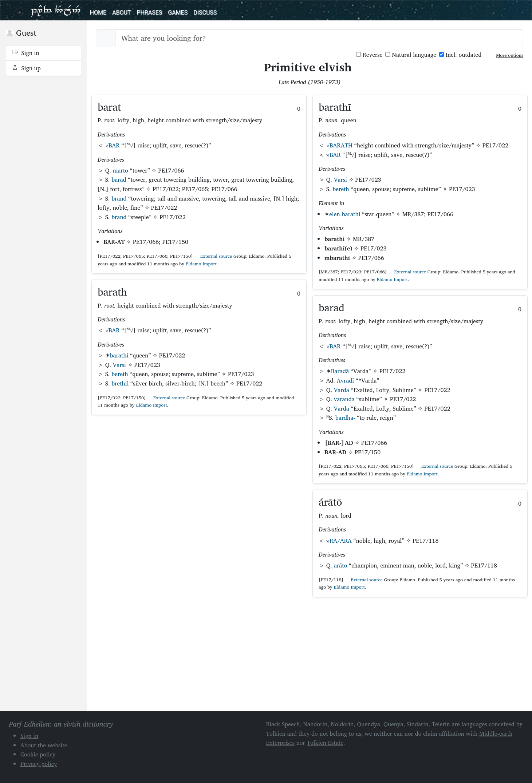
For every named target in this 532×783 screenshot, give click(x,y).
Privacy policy (39, 764)
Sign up (26, 68)
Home (98, 13)
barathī (119, 355)
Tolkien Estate (325, 743)
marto (121, 170)
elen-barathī (345, 214)
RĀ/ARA (341, 541)
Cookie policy (38, 754)
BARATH (341, 145)
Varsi (119, 365)
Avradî (346, 380)
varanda (344, 399)
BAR (114, 145)
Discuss (205, 13)
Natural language (411, 55)
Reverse (369, 55)
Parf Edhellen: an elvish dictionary (56, 10)
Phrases (149, 13)
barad (119, 179)
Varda (342, 390)
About (121, 13)
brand (119, 198)
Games (178, 13)
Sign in (26, 53)
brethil (120, 383)
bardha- (345, 418)
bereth (120, 374)
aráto (341, 565)
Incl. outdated (460, 55)
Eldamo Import (201, 264)
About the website (44, 745)
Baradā (340, 371)
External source (213, 256)
